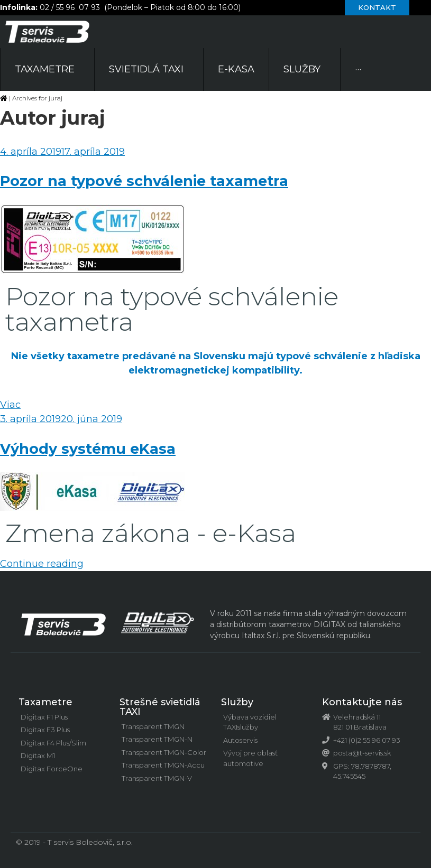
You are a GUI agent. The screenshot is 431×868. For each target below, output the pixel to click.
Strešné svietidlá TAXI (160, 707)
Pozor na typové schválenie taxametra (144, 181)
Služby (237, 702)
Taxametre (45, 702)
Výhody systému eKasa (88, 449)
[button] (377, 8)
